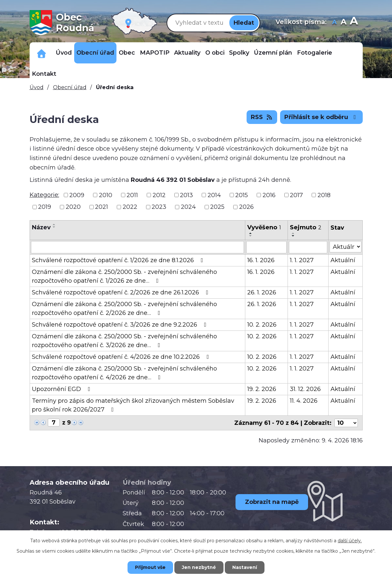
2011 (132, 195)
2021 (101, 207)
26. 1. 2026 (262, 292)
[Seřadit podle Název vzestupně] (54, 224)
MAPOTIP (155, 53)
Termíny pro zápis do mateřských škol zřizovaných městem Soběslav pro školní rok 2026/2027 (133, 405)
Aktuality (187, 53)
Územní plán (273, 53)
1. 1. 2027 (302, 260)
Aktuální (343, 260)
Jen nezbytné (199, 567)
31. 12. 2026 (305, 389)
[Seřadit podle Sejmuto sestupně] (293, 236)
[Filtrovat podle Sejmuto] (308, 247)
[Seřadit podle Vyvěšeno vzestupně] (251, 233)
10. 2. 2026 (262, 325)
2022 (130, 207)
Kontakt (44, 74)
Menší (334, 23)
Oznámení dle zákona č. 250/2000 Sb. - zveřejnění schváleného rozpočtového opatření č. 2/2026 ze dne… (124, 309)
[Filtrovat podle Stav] (345, 247)
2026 (246, 207)
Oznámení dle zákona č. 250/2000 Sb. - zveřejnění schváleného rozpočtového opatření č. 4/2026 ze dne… (124, 373)
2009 (77, 195)
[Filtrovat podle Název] (137, 247)
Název (41, 227)
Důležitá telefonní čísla (41, 53)
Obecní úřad (95, 53)
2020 (73, 207)
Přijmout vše (150, 567)
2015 (242, 195)
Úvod (64, 53)
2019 (45, 207)
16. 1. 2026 (261, 260)
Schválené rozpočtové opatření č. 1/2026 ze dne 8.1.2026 (119, 260)
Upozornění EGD (62, 389)
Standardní (343, 23)
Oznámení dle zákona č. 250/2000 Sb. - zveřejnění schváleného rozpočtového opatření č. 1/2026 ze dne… (124, 276)
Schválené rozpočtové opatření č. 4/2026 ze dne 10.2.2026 (122, 357)
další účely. (350, 541)
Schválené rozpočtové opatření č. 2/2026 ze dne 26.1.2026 (122, 292)
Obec (127, 53)
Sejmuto (306, 227)
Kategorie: (44, 195)
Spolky (239, 53)
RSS (262, 117)
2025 (217, 207)
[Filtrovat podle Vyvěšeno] (267, 247)
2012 (159, 195)
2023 (159, 207)
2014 (214, 195)
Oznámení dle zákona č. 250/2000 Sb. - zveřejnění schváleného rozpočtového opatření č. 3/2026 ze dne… (124, 341)
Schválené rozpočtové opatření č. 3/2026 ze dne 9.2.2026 (121, 325)
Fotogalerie (315, 53)
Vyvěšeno (264, 227)
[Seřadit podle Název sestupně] (54, 227)
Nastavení (245, 567)
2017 (296, 195)
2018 (324, 195)
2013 (186, 195)
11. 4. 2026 (304, 401)
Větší (354, 23)
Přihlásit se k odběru (321, 117)
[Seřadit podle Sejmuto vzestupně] (293, 233)
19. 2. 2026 (262, 389)
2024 (188, 207)
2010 (106, 195)
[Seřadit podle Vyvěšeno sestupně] (251, 236)
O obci (215, 53)
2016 (269, 195)
